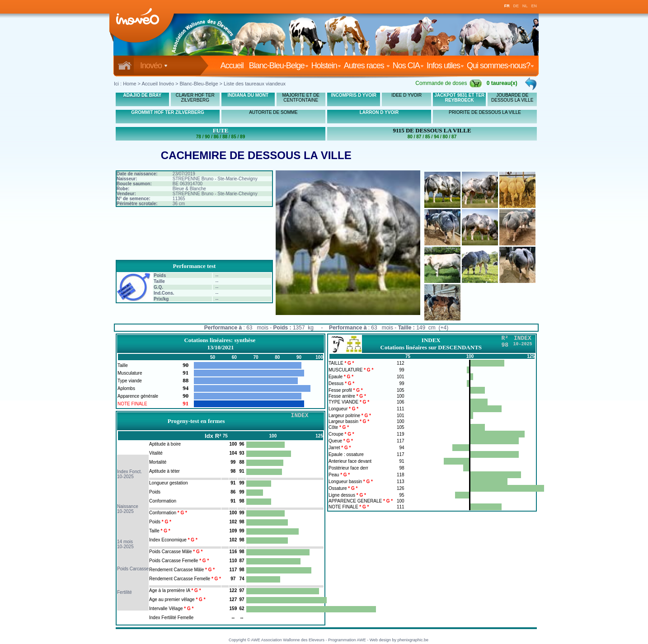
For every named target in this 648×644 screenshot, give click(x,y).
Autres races (367, 66)
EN (534, 6)
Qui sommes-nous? (500, 66)
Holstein (326, 66)
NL (525, 6)
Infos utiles (445, 66)
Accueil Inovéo (158, 84)
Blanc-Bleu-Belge (279, 66)
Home (129, 84)
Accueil (234, 66)
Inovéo (154, 66)
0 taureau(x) (502, 83)
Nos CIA (408, 66)
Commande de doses (449, 83)
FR (507, 6)
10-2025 (125, 477)
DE (516, 6)
